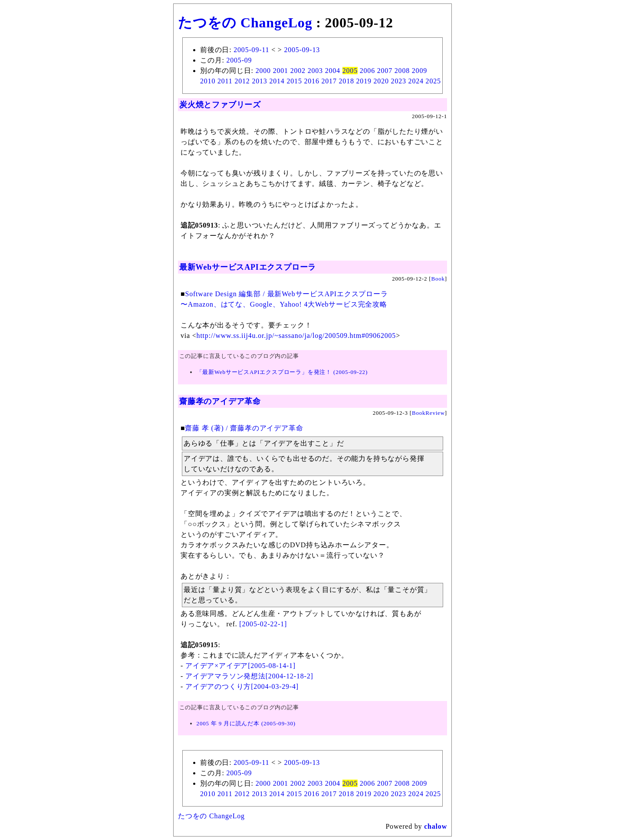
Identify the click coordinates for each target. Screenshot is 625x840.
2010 (208, 81)
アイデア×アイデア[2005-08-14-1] (240, 666)
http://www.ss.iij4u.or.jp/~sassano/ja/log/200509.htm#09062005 (296, 336)
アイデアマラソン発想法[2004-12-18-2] (249, 676)
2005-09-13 (302, 50)
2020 (381, 81)
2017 (329, 81)
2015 (294, 81)
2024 (416, 81)
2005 (350, 71)
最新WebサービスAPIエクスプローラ (248, 267)
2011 (225, 81)
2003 (315, 71)
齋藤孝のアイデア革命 (220, 401)
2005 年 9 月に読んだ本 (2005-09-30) (246, 723)
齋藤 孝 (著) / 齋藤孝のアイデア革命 (244, 428)
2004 (333, 71)
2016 (312, 81)
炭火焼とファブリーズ (220, 105)
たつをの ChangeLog (245, 23)
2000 (263, 71)
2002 (298, 71)
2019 (364, 81)
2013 (259, 81)
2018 (347, 81)
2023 (399, 81)
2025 (433, 81)
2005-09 (239, 60)
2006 (367, 71)
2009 (419, 71)
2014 (277, 81)
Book (438, 279)
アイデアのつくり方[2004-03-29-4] (242, 686)
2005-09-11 (251, 50)
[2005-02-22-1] (263, 624)
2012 (242, 81)
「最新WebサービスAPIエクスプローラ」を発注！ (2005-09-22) (282, 372)
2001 (281, 71)
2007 (385, 71)
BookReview (428, 413)
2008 (402, 71)
